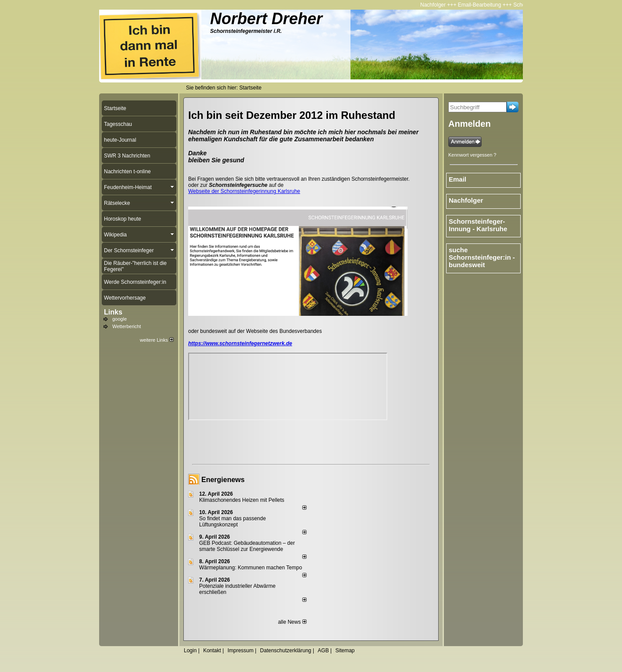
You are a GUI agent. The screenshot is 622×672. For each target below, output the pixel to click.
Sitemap (345, 651)
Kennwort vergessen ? (472, 155)
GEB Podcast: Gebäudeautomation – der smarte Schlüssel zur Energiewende (247, 546)
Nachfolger (435, 5)
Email (458, 179)
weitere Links (157, 340)
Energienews (223, 480)
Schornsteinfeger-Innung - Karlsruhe (478, 225)
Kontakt (212, 651)
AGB (323, 651)
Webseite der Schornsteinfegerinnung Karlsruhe (244, 191)
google (120, 319)
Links (113, 312)
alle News (292, 622)
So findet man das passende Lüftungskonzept (232, 522)
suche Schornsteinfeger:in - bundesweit (482, 257)
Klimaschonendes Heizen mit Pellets (242, 500)
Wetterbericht (127, 326)
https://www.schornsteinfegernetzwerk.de (240, 343)
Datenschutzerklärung (286, 651)
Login (190, 651)
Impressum (241, 651)
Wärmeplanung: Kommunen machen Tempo (251, 568)
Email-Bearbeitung (481, 5)
